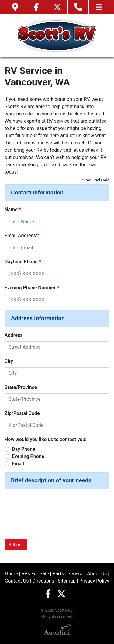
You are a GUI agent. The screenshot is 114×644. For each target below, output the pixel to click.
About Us (97, 574)
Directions (43, 581)
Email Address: (22, 236)
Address (14, 335)
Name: (13, 209)
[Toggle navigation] (99, 7)
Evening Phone (28, 456)
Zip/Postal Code (22, 413)
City (9, 361)
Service (75, 574)
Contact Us (17, 581)
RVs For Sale (35, 574)
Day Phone (24, 449)
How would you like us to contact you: (46, 439)
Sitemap (67, 581)
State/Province (21, 387)
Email (18, 464)
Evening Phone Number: (32, 288)
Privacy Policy (94, 581)
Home (11, 574)
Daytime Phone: (23, 262)
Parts (58, 574)
